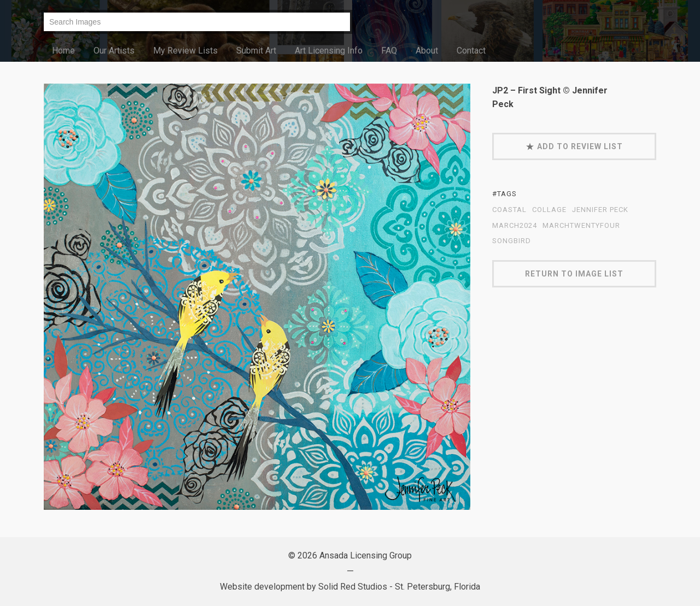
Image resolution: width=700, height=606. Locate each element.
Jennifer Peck (600, 210)
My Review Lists (185, 51)
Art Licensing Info (329, 51)
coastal (509, 210)
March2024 (515, 226)
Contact (471, 51)
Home (63, 51)
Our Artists (114, 51)
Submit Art (256, 51)
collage (549, 210)
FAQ (389, 51)
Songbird (512, 241)
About (427, 51)
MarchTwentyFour (581, 226)
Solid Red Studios (353, 587)
